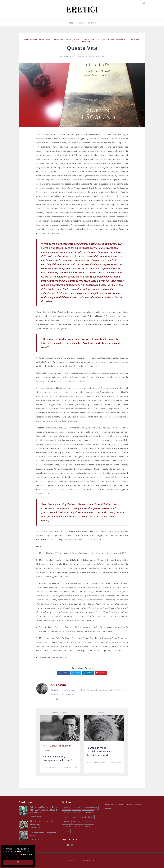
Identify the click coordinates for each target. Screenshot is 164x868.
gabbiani (75, 41)
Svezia (87, 39)
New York (80, 39)
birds (66, 817)
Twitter (76, 673)
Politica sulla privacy (12, 857)
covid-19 (77, 822)
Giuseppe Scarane (51, 767)
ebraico (89, 826)
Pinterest (101, 673)
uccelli (75, 817)
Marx (97, 39)
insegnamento (91, 808)
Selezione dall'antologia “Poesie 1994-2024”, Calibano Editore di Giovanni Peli (44, 810)
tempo (90, 41)
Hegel (92, 39)
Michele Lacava (37, 839)
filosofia (49, 39)
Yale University (58, 39)
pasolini (46, 746)
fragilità (68, 39)
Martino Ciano (37, 828)
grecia (66, 822)
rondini (77, 812)
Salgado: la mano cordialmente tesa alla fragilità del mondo (100, 751)
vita (74, 39)
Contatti (92, 23)
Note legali (119, 804)
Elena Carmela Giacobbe (97, 762)
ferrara (78, 826)
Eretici (77, 860)
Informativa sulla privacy (134, 804)
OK (18, 862)
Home (70, 23)
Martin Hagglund (31, 39)
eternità (111, 39)
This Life (41, 39)
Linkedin (88, 673)
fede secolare (120, 39)
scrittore (67, 826)
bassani (88, 822)
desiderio (83, 41)
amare (67, 812)
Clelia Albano (71, 56)
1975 (59, 746)
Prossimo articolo (104, 712)
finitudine (104, 39)
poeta (66, 831)
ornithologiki (87, 817)
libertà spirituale (133, 39)
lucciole (53, 746)
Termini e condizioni (12, 854)
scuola (77, 808)
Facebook (63, 673)
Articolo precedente (60, 712)
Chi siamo (80, 23)
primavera (88, 812)
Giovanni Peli (37, 816)
